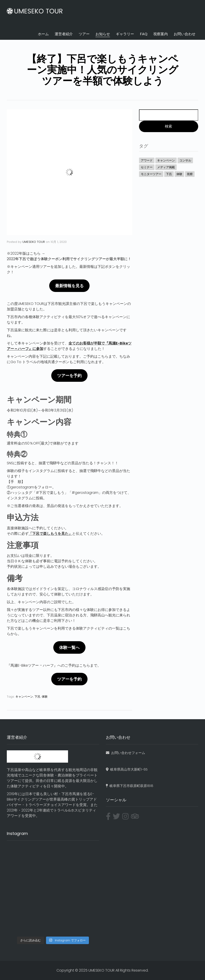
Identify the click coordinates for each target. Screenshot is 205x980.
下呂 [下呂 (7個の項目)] (169, 174)
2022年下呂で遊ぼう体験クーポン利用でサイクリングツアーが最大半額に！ (69, 259)
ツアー (84, 34)
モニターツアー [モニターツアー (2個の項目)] (151, 174)
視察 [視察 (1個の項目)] (190, 174)
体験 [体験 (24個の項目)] (179, 174)
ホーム (43, 34)
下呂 (37, 697)
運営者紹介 (64, 34)
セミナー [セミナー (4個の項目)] (147, 167)
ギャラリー (125, 34)
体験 (45, 697)
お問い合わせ (185, 34)
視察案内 (161, 34)
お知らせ (103, 34)
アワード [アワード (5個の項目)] (147, 160)
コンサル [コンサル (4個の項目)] (185, 160)
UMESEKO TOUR (34, 242)
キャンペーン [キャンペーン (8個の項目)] (166, 160)
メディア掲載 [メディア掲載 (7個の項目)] (166, 167)
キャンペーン (24, 697)
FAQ (144, 34)
